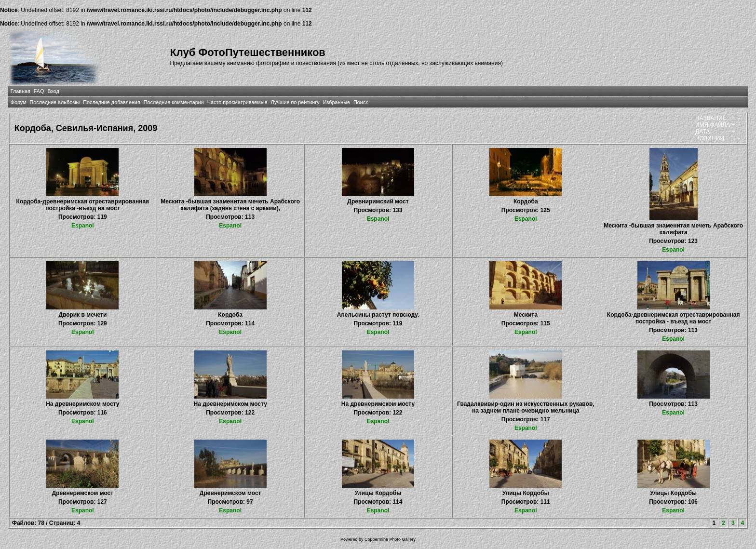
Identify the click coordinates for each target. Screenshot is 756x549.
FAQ (39, 91)
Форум (19, 102)
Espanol (83, 226)
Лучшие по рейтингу (295, 102)
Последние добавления (111, 102)
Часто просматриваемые (237, 102)
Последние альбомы (54, 102)
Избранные (337, 102)
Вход (53, 91)
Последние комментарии (174, 102)
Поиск (361, 102)
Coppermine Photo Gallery (390, 539)
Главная (20, 91)
